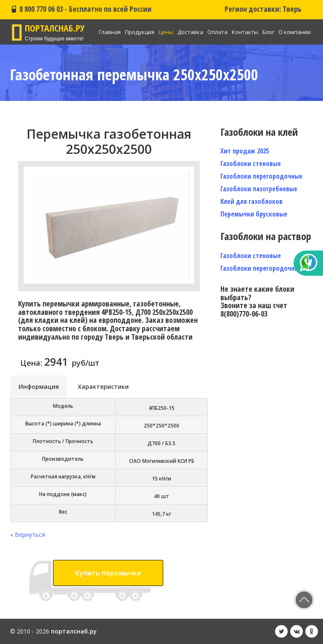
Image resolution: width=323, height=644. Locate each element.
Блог (268, 32)
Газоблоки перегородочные (261, 176)
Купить (108, 573)
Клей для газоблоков (252, 201)
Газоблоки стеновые (251, 164)
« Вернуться (28, 534)
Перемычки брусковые (254, 214)
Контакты (245, 32)
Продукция (140, 32)
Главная (110, 32)
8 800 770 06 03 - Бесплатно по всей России (81, 9)
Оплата (217, 32)
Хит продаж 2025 (245, 151)
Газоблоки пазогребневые (259, 189)
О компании (295, 32)
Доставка (190, 32)
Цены (166, 32)
